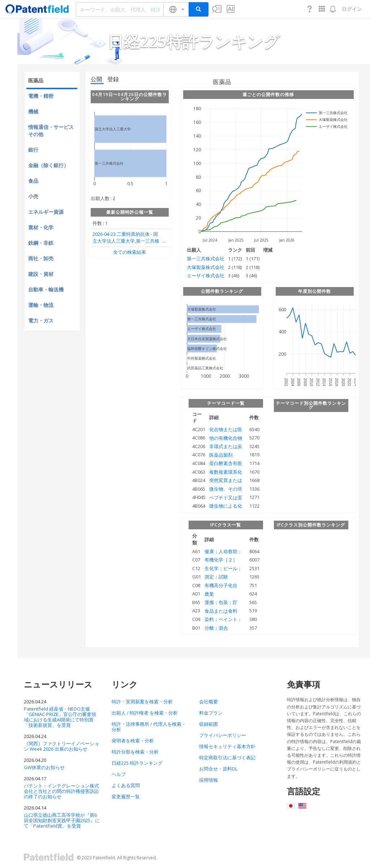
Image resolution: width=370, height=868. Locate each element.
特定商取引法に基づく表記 (227, 758)
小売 (33, 196)
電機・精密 (41, 96)
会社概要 (208, 702)
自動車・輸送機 (46, 289)
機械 (33, 111)
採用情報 (208, 780)
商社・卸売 (41, 258)
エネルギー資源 (46, 212)
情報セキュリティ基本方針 (227, 746)
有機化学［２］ (221, 560)
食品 (33, 181)
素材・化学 (41, 227)
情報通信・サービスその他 (51, 131)
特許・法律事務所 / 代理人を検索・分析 (149, 727)
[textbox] (120, 9)
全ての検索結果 (130, 252)
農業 (209, 594)
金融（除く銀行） (48, 165)
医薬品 (36, 80)
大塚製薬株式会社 (206, 267)
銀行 (33, 150)
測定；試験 (216, 577)
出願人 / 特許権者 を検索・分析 (145, 713)
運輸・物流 (41, 305)
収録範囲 (208, 724)
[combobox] (120, 9)
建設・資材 (41, 274)
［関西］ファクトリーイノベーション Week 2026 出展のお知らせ (61, 746)
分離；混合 (216, 628)
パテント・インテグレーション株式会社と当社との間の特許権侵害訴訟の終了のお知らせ (61, 791)
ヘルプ (119, 774)
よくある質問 (126, 785)
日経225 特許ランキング (137, 763)
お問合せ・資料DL (218, 769)
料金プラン (211, 713)
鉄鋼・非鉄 (41, 243)
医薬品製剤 (221, 455)
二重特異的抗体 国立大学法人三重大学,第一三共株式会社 (126, 241)
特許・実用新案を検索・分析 (142, 702)
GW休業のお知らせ (44, 767)
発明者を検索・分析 (133, 741)
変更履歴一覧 (126, 797)
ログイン (352, 9)
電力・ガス (41, 320)
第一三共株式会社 (206, 259)
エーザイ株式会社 (206, 275)
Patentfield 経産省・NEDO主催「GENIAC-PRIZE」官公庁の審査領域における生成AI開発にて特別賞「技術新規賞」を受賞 (60, 717)
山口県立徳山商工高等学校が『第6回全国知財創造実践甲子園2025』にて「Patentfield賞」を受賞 (62, 820)
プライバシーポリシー (223, 735)
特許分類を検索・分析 (135, 752)
